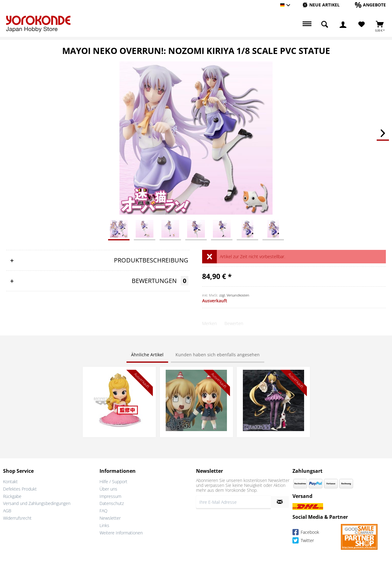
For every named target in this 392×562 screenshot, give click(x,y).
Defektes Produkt (20, 489)
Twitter (303, 541)
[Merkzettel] (362, 25)
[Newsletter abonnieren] (280, 502)
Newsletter (110, 518)
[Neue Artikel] (321, 5)
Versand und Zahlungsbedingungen (37, 503)
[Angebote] (370, 5)
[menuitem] (321, 5)
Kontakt (10, 482)
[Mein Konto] (343, 25)
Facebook (306, 533)
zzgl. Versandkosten (234, 295)
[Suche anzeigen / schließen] (325, 25)
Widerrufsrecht (17, 518)
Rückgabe (12, 496)
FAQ (104, 511)
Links (104, 525)
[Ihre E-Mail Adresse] (233, 502)
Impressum (110, 496)
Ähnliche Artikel (147, 355)
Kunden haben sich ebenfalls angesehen (218, 355)
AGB (7, 511)
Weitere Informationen (121, 533)
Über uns (108, 489)
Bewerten (234, 323)
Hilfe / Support (113, 482)
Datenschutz (112, 503)
